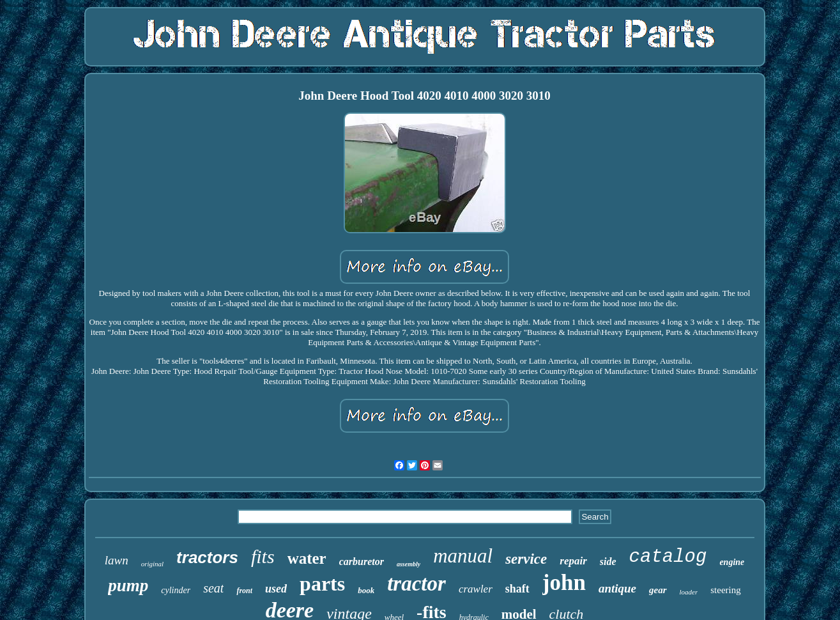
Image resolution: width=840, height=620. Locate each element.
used (276, 589)
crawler (476, 589)
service (526, 559)
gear (658, 590)
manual (463, 556)
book (366, 590)
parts (322, 584)
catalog (668, 557)
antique (617, 588)
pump (128, 585)
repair (573, 561)
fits (263, 556)
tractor (416, 584)
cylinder (176, 590)
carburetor (362, 562)
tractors (207, 557)
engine (732, 562)
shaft (517, 589)
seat (213, 588)
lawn (117, 560)
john (564, 583)
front (244, 591)
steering (725, 590)
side (608, 562)
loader (689, 592)
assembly (409, 564)
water (307, 558)
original (152, 564)
